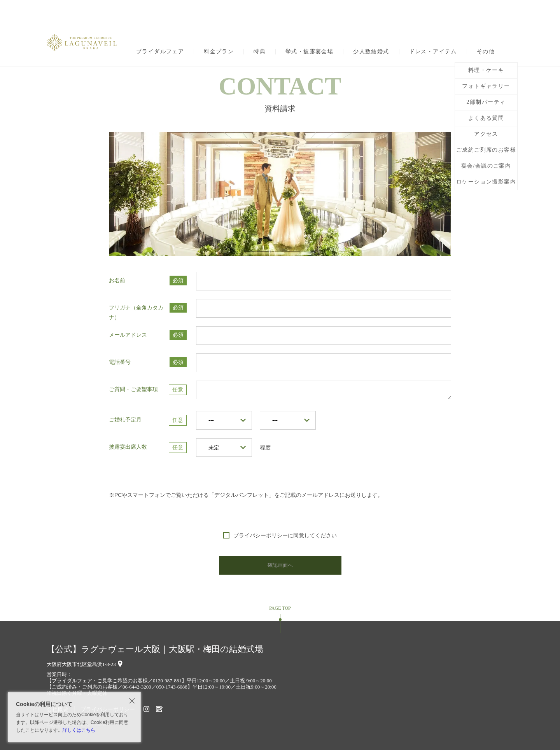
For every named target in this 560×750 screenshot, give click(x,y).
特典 (260, 52)
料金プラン (219, 52)
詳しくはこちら (79, 730)
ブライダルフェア (160, 52)
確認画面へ (280, 565)
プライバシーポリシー (261, 535)
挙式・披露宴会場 (309, 52)
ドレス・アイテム (433, 52)
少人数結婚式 (371, 52)
